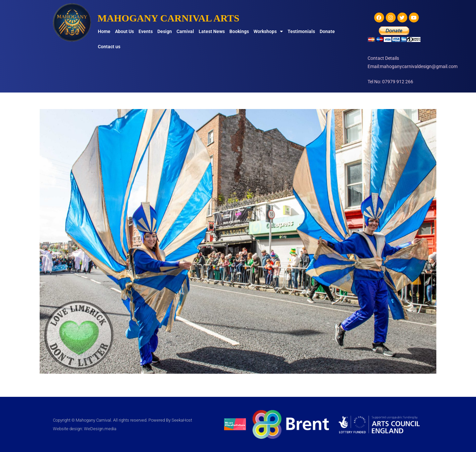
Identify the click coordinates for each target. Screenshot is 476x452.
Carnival (185, 31)
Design (165, 31)
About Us (124, 31)
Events (146, 31)
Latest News (212, 31)
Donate (327, 31)
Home (104, 31)
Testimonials (301, 31)
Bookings (239, 31)
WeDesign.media (100, 429)
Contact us (109, 47)
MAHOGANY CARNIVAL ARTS (169, 18)
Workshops (268, 31)
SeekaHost (182, 420)
